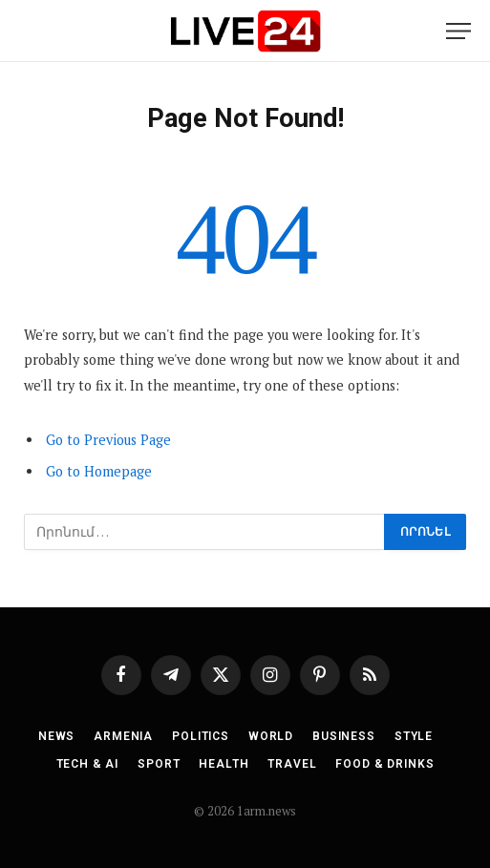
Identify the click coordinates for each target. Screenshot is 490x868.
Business (344, 736)
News (56, 736)
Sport (159, 764)
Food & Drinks (384, 764)
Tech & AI (88, 764)
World (271, 736)
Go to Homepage (99, 471)
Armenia (123, 736)
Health (224, 764)
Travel (292, 764)
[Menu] (458, 31)
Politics (201, 736)
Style (414, 736)
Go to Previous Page (108, 440)
